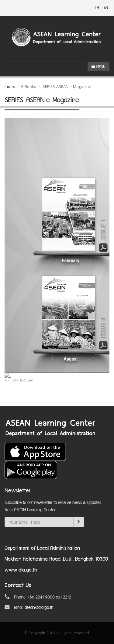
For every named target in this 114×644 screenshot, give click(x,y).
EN (106, 8)
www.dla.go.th (21, 570)
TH (97, 8)
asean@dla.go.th (39, 608)
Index (10, 86)
